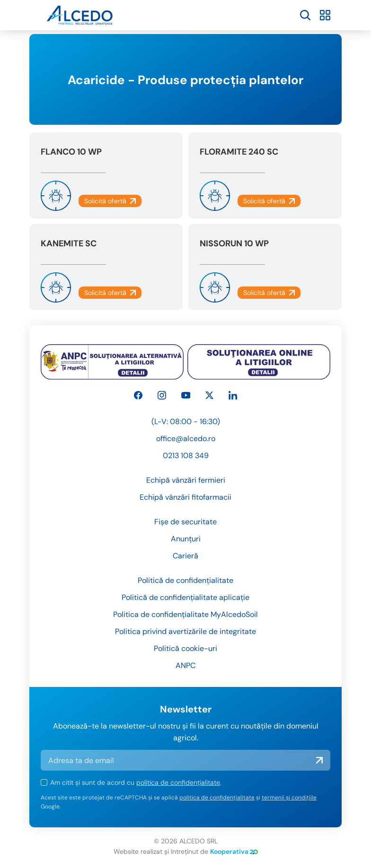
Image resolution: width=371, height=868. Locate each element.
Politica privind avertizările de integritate (185, 631)
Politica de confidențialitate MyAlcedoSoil (185, 614)
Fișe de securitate (185, 522)
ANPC (185, 665)
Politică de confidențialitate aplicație (185, 597)
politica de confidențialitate (178, 782)
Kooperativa (234, 851)
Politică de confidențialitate (185, 580)
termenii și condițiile (289, 798)
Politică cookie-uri (185, 648)
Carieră (185, 556)
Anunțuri (186, 539)
